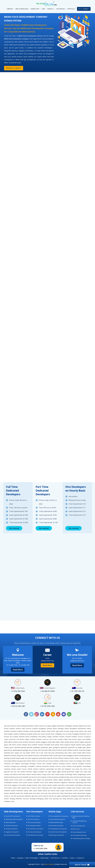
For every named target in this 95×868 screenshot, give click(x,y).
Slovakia (29, 785)
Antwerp (75, 726)
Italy (49, 753)
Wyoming (56, 799)
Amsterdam (30, 726)
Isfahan (33, 753)
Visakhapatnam (66, 796)
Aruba (23, 728)
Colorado (61, 737)
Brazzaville (37, 731)
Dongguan (44, 742)
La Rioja (51, 761)
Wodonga (33, 799)
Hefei (39, 750)
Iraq (24, 753)
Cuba (70, 739)
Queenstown (49, 780)
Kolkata (30, 755)
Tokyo (58, 790)
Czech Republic (86, 739)
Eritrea (14, 745)
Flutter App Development (57, 835)
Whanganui (74, 796)
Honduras (75, 750)
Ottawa (75, 774)
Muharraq (7, 769)
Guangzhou (57, 747)
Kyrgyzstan (35, 758)
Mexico (66, 761)
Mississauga (24, 764)
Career (72, 858)
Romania (15, 782)
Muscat (24, 769)
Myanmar (42, 769)
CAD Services (55, 858)
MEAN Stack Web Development (14, 819)
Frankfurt (35, 745)
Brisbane (44, 731)
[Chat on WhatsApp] (69, 714)
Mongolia (81, 764)
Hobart (65, 750)
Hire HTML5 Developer (34, 816)
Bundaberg (22, 734)
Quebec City (40, 780)
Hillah (50, 750)
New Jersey (76, 769)
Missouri (39, 764)
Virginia (59, 796)
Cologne (49, 737)
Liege (49, 758)
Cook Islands (20, 739)
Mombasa (62, 764)
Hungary (88, 750)
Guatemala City (73, 747)
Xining (64, 799)
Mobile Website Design (57, 822)
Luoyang (20, 761)
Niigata (59, 772)
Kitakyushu (7, 755)
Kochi (26, 755)
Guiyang (15, 750)
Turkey (62, 793)
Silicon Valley (49, 864)
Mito (44, 764)
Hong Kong (82, 750)
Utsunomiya (20, 796)
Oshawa (62, 774)
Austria (55, 728)
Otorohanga (68, 774)
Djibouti (11, 742)
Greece (12, 747)
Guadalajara (37, 747)
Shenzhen (57, 782)
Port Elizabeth (24, 777)
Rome (20, 782)
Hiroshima (59, 750)
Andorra (37, 726)
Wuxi (51, 799)
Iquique (17, 753)
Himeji (54, 750)
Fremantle (47, 745)
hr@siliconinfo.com (47, 661)
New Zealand (21, 772)
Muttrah (30, 769)
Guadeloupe (45, 747)
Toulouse (81, 790)
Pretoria (77, 777)
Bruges (72, 731)
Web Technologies (32, 858)
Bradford (20, 731)
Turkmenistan (68, 793)
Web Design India (10, 822)
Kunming (7, 758)
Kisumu (89, 753)
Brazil (32, 731)
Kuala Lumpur (58, 755)
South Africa (61, 785)
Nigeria (54, 772)
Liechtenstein (43, 758)
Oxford (89, 774)
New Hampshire (66, 769)
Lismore (55, 758)
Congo (6, 739)
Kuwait (18, 758)
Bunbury (16, 734)
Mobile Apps (45, 858)
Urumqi (6, 796)
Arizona (6, 728)
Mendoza (56, 761)
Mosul (63, 766)
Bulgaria (11, 734)
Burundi (48, 734)
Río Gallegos (83, 780)
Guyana (20, 750)
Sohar (39, 785)
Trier (22, 793)
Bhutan (67, 728)
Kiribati (79, 753)
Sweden (13, 790)
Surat (73, 788)
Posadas (67, 777)
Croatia (66, 739)
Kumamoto (87, 755)
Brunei (77, 731)
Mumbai (13, 769)
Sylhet (31, 790)
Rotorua (30, 782)
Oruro (53, 774)
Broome (67, 731)
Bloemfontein (82, 728)
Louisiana (84, 758)
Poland (6, 777)
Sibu (89, 782)
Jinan (53, 753)
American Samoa (15, 726)
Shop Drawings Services (79, 832)
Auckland (35, 728)
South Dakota (79, 785)
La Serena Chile (41, 761)
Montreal (38, 766)
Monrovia (88, 764)
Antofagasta (69, 726)
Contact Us (80, 858)
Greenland (18, 747)
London (72, 758)
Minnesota (7, 764)
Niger (50, 772)
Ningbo (77, 772)
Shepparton (64, 782)
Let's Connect (84, 9)
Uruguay (88, 793)
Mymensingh (50, 769)
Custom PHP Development (13, 816)
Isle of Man (40, 753)
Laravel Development (12, 829)
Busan (53, 734)
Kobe (22, 755)
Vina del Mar (52, 796)
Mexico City (73, 761)
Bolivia (89, 728)
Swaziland (7, 790)
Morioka (52, 766)
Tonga (62, 790)
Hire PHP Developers (34, 819)
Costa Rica (46, 739)
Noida (85, 772)
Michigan (79, 761)
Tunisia (54, 793)
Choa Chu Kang (67, 734)
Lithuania (61, 758)
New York (13, 772)
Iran (21, 753)
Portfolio (65, 858)
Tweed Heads (81, 793)
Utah (15, 796)
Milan (84, 761)
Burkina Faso (37, 734)
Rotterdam (36, 782)
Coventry (60, 739)
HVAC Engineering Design (79, 835)
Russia (46, 782)
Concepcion (87, 737)
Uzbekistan (28, 796)
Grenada (24, 747)
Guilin (84, 747)
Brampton (26, 731)
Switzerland (20, 790)
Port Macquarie (42, 777)
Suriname (78, 788)
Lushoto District (31, 761)
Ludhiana (14, 761)
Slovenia (35, 785)
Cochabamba (33, 737)
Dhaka (6, 742)
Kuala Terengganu (68, 755)
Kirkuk (84, 753)
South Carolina (70, 785)
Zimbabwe (7, 801)
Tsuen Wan (44, 793)
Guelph (80, 747)
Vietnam (46, 796)
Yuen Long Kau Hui (85, 799)
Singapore (15, 785)
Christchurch (83, 734)
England (82, 742)
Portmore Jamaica (53, 777)
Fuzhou (84, 745)
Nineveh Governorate (68, 772)
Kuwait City (24, 758)
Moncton (75, 764)
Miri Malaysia (16, 764)
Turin (58, 793)
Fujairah (73, 745)
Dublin (62, 742)
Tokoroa (53, 790)
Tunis (50, 793)
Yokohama (70, 799)
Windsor (6, 799)
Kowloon (51, 755)
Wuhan (46, 799)
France (29, 745)
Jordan (74, 753)
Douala (49, 742)
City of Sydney (14, 737)
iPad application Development (59, 829)
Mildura (88, 761)
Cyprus (79, 739)
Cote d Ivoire (53, 739)
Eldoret (77, 742)
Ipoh (13, 753)
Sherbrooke (72, 782)
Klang (19, 755)
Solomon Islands (47, 785)
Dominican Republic (35, 742)
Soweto (15, 788)
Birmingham (73, 728)
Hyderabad (7, 753)
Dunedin (67, 742)
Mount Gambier (77, 766)
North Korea (22, 774)
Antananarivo (61, 726)
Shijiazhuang (79, 782)
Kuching (81, 755)
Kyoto (29, 758)
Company (20, 858)
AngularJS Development (12, 832)
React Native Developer (57, 826)
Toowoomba (69, 790)
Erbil (10, 745)
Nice (46, 772)
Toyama (6, 793)
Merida (62, 761)
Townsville (88, 790)
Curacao (74, 739)
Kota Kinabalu (44, 755)
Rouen (42, 782)
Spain (19, 788)
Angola (49, 726)
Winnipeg (12, 799)
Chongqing (75, 734)
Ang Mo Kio (43, 726)
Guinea (89, 747)
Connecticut (12, 739)
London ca (78, 758)
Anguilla (54, 726)
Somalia (55, 785)
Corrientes (39, 739)
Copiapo (27, 739)
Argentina (81, 726)
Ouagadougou (82, 774)
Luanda (9, 761)
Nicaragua (41, 772)
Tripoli (31, 793)
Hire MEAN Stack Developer (36, 835)
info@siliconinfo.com (77, 661)
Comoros (80, 737)
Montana (7, 766)
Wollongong (40, 799)
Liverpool (67, 758)
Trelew (18, 793)
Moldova (55, 764)
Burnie (43, 734)
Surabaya (69, 788)
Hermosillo (45, 750)
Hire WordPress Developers (36, 829)
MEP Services (76, 829)
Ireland (28, 753)
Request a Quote (13, 68)
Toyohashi (12, 793)
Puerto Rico (22, 780)
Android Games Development (58, 832)
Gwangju (26, 750)
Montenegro (23, 766)
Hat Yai (31, 750)
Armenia (18, 728)
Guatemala (64, 747)
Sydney (26, 790)
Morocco (58, 766)
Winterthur (19, 799)
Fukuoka (78, 745)
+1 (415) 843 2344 (40, 848)
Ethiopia (24, 745)
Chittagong (58, 734)
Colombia (55, 737)
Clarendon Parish (24, 737)
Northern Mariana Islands (33, 774)
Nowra (49, 774)
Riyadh (89, 780)
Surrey (84, 788)
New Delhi (58, 769)
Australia (49, 728)
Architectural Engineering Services (79, 822)
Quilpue (61, 780)
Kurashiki (13, 758)
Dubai (54, 742)
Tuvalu (75, 793)
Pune (35, 780)
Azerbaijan (61, 728)
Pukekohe (29, 780)
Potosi (72, 777)
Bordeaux (7, 731)
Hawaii (35, 750)
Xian (60, 799)
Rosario (25, 782)
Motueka (69, 766)
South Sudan (8, 788)
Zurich (13, 801)
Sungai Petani (61, 788)
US (10, 796)
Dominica (26, 742)
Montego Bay (15, 766)
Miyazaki (49, 764)
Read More (18, 670)
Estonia (19, 745)
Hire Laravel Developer (34, 822)
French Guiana (55, 745)
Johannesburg (59, 753)
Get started (14, 528)
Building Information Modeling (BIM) (81, 817)
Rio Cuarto (75, 780)
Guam (51, 747)
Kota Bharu (36, 755)
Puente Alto (83, 777)
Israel (46, 753)
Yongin (76, 799)
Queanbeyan (67, 780)
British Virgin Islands (57, 731)
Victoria (40, 796)
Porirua (17, 777)
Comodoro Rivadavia (71, 737)
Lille (51, 758)
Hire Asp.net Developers (35, 832)
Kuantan (76, 755)
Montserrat (45, 766)
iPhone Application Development (59, 816)
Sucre (50, 788)
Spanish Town (25, 788)
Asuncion (29, 728)
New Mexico (84, 769)
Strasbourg (45, 788)
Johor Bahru (68, 753)
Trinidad (26, 793)
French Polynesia (65, 745)
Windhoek (88, 796)
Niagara (35, 772)
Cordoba (33, 739)
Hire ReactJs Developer (34, 826)
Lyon (47, 761)
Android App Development (58, 819)
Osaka (57, 774)
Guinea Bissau (8, 750)
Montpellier (31, 766)
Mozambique (87, 766)
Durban (72, 742)
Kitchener (14, 755)
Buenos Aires (83, 731)
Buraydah (29, 734)
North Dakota (13, 774)
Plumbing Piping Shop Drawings (81, 838)
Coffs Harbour (42, 737)
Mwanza (36, 769)
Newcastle (29, 772)
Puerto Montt (14, 780)
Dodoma (16, 742)
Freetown (41, 745)
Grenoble (30, 747)
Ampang (24, 726)
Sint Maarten (22, 785)
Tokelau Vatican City (44, 790)
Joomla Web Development (13, 835)
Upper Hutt (35, 796)
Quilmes (55, 780)
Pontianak (12, 777)
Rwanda (51, 782)
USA (12, 796)
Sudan (55, 788)
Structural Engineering (79, 826)
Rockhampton (8, 782)
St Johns (38, 788)
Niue (81, 772)
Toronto (75, 790)
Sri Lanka (33, 788)
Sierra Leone (8, 785)
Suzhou (88, 788)
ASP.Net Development (12, 826)
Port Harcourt (33, 777)
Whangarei (81, 796)
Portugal (61, 777)
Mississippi (32, 764)
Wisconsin (26, 799)
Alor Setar (7, 726)
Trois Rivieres (37, 793)
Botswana (14, 731)
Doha (21, 742)
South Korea (87, 785)
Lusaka (24, 761)
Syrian (35, 790)
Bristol (49, 731)
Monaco (68, 764)
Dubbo (58, 742)
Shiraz (86, 782)
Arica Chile (88, 726)
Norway (44, 774)
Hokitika (70, 750)
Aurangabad (42, 728)
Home (13, 858)
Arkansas (12, 728)
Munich (19, 769)
